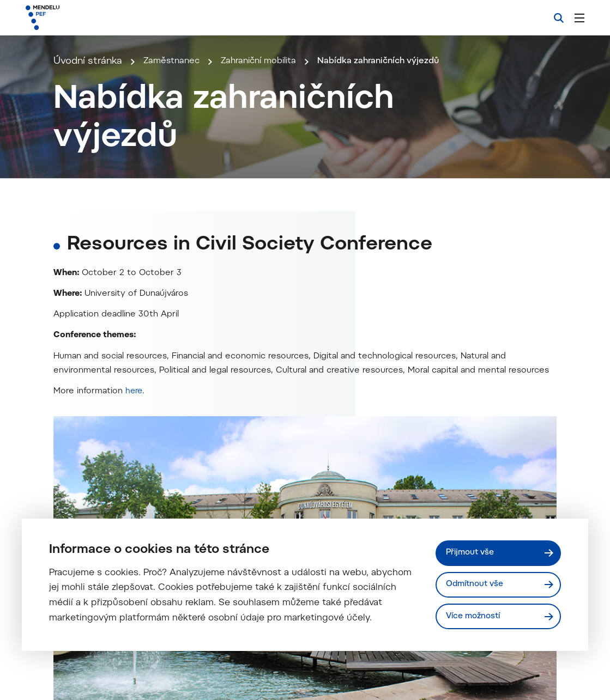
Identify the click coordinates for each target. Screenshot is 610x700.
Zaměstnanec (176, 182)
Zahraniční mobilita (272, 182)
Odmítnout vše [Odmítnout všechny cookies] (478, 583)
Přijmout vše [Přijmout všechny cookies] (473, 550)
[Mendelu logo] (87, 18)
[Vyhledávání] (559, 18)
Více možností (476, 616)
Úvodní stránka (88, 182)
